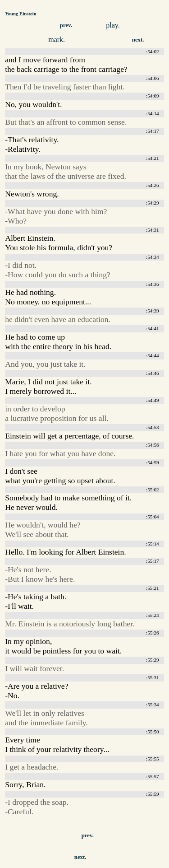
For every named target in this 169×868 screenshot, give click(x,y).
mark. (57, 40)
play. (113, 25)
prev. (66, 25)
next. (138, 40)
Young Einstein (21, 14)
